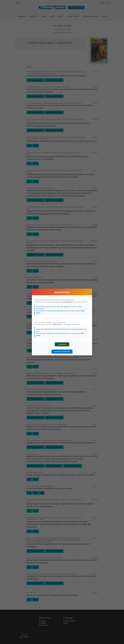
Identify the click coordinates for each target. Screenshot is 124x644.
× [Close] (89, 291)
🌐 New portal (62, 344)
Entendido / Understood (62, 352)
